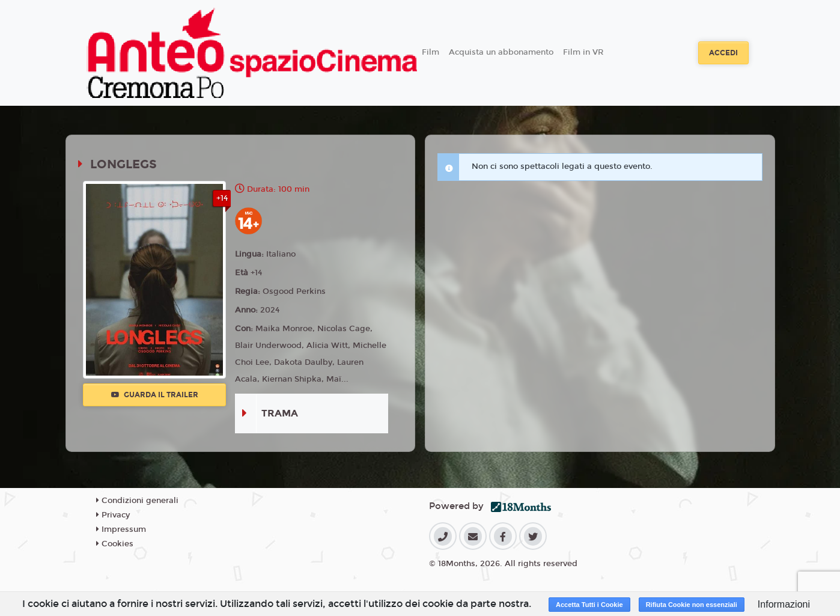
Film (431, 52)
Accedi (723, 53)
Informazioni (784, 604)
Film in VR (583, 52)
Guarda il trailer (155, 395)
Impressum (121, 529)
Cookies (115, 544)
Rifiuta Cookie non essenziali (692, 605)
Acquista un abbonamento (501, 52)
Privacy (113, 515)
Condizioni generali (137, 501)
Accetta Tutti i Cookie (589, 605)
